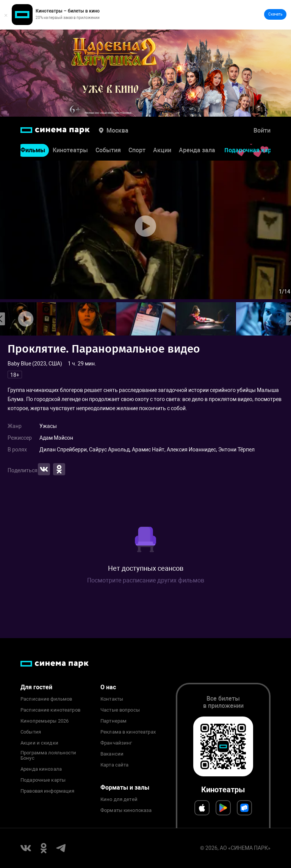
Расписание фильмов (46, 699)
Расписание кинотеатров (50, 710)
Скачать (275, 14)
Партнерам (113, 721)
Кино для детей (119, 799)
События (108, 150)
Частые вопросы (120, 710)
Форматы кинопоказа (126, 810)
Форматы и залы (125, 788)
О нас (108, 687)
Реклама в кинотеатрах (128, 732)
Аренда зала (197, 150)
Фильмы (33, 150)
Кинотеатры (70, 150)
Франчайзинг (116, 743)
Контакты (112, 699)
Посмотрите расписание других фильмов (146, 580)
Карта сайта (114, 765)
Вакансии (112, 754)
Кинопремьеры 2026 (45, 721)
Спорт (137, 150)
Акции (162, 150)
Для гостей (36, 687)
